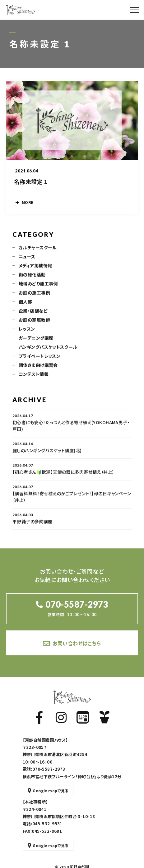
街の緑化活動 (32, 279)
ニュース (27, 261)
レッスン (27, 334)
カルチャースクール (38, 252)
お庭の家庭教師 (34, 325)
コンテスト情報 (34, 379)
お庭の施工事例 (34, 297)
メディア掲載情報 (35, 270)
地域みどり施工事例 (38, 288)
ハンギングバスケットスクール (48, 352)
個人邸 (25, 306)
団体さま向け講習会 (38, 370)
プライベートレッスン (39, 361)
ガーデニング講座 (36, 343)
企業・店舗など (33, 316)
